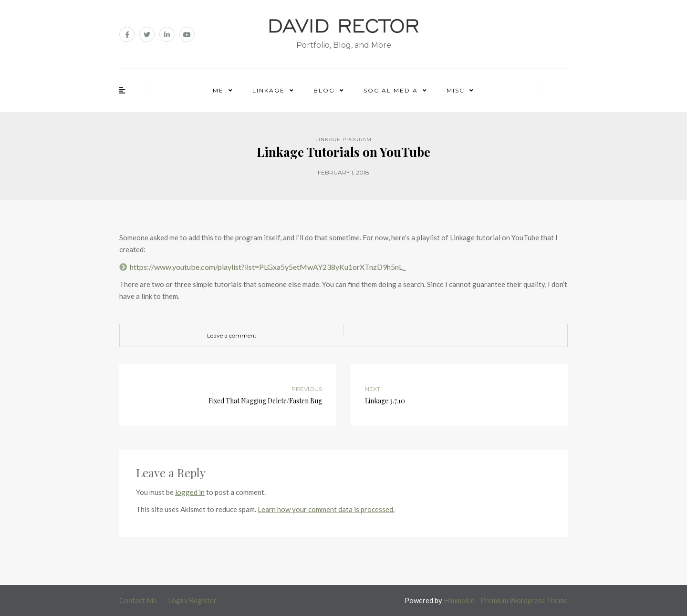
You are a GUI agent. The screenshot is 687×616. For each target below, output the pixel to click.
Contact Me (138, 600)
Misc (456, 90)
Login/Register (192, 600)
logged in (190, 492)
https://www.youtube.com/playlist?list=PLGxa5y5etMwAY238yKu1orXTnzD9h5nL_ (268, 267)
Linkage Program (343, 139)
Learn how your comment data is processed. (326, 509)
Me (218, 90)
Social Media (391, 90)
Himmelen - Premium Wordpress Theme (506, 600)
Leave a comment (232, 335)
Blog (324, 90)
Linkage (269, 90)
